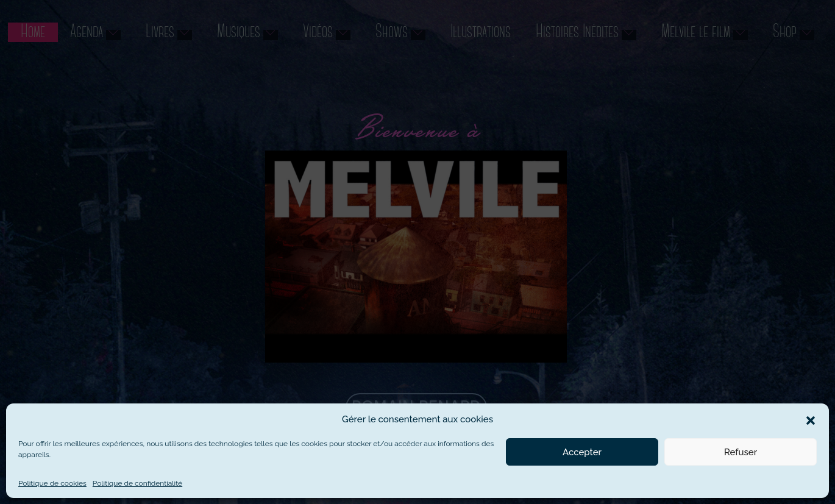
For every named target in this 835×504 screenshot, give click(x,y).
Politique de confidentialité (137, 483)
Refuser (741, 452)
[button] (811, 419)
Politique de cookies (52, 483)
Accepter (582, 452)
